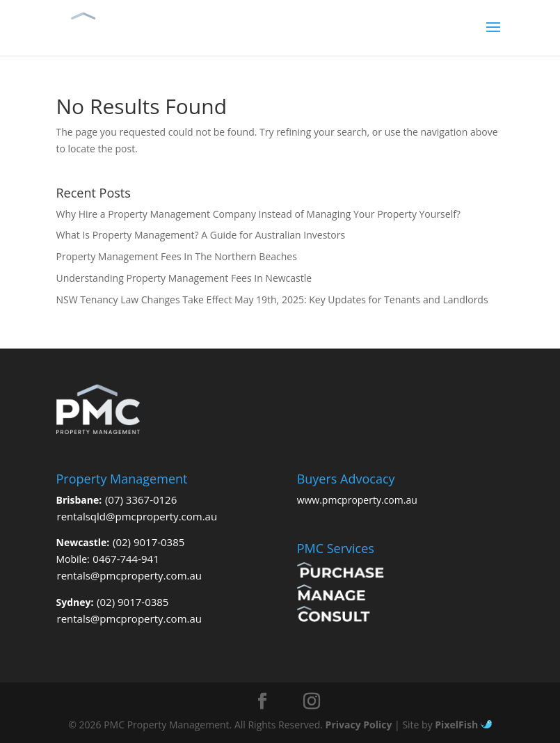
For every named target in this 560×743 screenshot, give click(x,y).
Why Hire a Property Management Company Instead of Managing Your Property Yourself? (258, 214)
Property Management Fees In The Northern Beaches (177, 256)
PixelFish (463, 725)
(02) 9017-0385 (149, 542)
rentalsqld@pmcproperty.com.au (137, 516)
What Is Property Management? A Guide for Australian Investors (201, 235)
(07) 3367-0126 (141, 500)
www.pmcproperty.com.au (357, 500)
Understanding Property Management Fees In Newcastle (184, 278)
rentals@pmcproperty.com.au (130, 575)
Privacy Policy (359, 725)
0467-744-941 (126, 559)
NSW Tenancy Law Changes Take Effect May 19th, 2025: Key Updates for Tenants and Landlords (272, 299)
